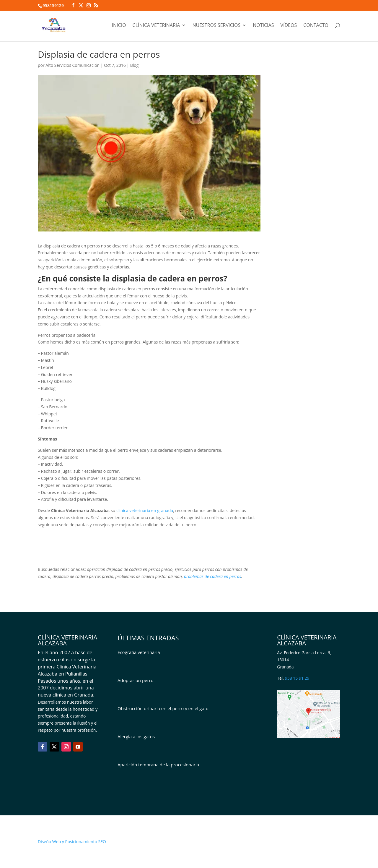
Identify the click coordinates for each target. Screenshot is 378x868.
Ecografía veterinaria (139, 652)
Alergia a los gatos (136, 736)
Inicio (119, 26)
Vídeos (289, 26)
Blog (135, 65)
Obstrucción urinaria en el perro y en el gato (163, 708)
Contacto (316, 26)
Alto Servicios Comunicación (72, 65)
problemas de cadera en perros (213, 576)
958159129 (53, 5)
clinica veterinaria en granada (145, 510)
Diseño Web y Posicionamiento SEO (72, 842)
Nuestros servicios (216, 26)
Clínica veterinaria (156, 26)
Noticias (263, 26)
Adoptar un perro (136, 680)
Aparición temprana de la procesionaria (158, 765)
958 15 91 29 (297, 678)
